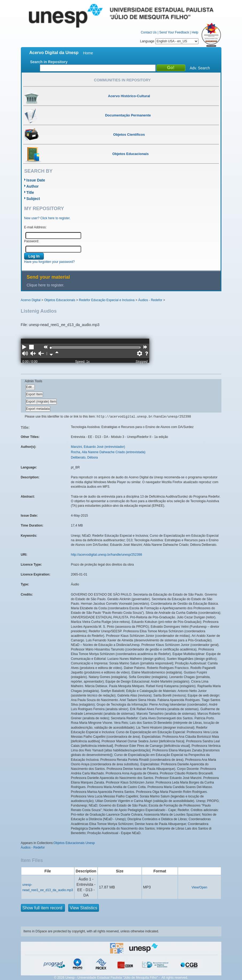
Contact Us (149, 32)
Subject (33, 199)
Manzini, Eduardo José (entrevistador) (98, 447)
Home (88, 53)
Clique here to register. (46, 285)
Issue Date (36, 180)
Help (195, 32)
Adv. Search (200, 68)
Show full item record (43, 908)
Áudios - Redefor (150, 300)
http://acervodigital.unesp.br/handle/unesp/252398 (106, 555)
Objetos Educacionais (60, 300)
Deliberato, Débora (84, 457)
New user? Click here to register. (47, 218)
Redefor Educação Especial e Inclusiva (107, 300)
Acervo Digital (31, 300)
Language (169, 41)
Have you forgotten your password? (49, 262)
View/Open (199, 887)
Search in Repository (49, 62)
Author (33, 186)
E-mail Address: (35, 227)
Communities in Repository (122, 80)
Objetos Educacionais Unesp (74, 843)
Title (30, 192)
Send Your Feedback (174, 32)
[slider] (51, 348)
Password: (32, 241)
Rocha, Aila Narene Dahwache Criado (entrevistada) (108, 452)
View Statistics (84, 908)
